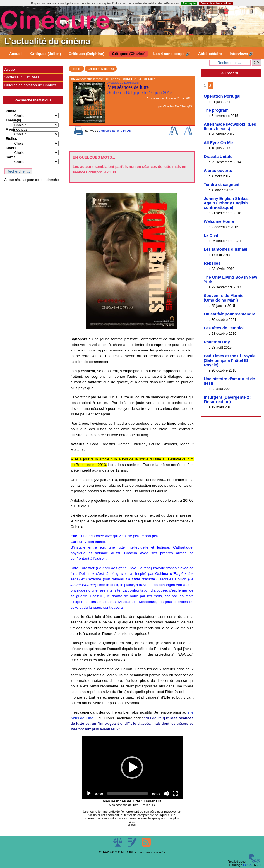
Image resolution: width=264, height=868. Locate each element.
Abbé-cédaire (210, 54)
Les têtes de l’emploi (224, 328)
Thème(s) (13, 120)
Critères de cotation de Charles (30, 85)
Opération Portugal (222, 96)
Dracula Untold (218, 157)
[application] (132, 767)
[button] (132, 767)
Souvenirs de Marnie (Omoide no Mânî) (224, 298)
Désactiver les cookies (216, 3)
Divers (11, 148)
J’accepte (189, 3)
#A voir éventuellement (87, 79)
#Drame (150, 79)
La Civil (211, 235)
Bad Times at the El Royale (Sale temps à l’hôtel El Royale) (230, 360)
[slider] (128, 793)
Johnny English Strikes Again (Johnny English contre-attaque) (226, 203)
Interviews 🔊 (242, 54)
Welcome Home (219, 221)
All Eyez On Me (218, 143)
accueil (77, 69)
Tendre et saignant (222, 185)
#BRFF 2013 (132, 79)
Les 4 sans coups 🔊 (172, 54)
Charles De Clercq (176, 106)
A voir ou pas (16, 130)
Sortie (10, 157)
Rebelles (212, 263)
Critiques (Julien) (46, 54)
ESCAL (248, 865)
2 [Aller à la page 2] (210, 86)
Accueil (16, 54)
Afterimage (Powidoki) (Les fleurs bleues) (230, 126)
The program (216, 110)
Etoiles (11, 139)
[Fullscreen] (175, 793)
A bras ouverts (218, 171)
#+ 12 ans (113, 79)
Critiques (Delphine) (87, 54)
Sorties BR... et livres (22, 77)
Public (11, 111)
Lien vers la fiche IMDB (115, 131)
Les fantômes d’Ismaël (225, 249)
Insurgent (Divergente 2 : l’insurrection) (228, 400)
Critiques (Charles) (129, 54)
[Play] (89, 793)
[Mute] (166, 793)
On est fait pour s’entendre (230, 314)
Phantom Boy (217, 342)
